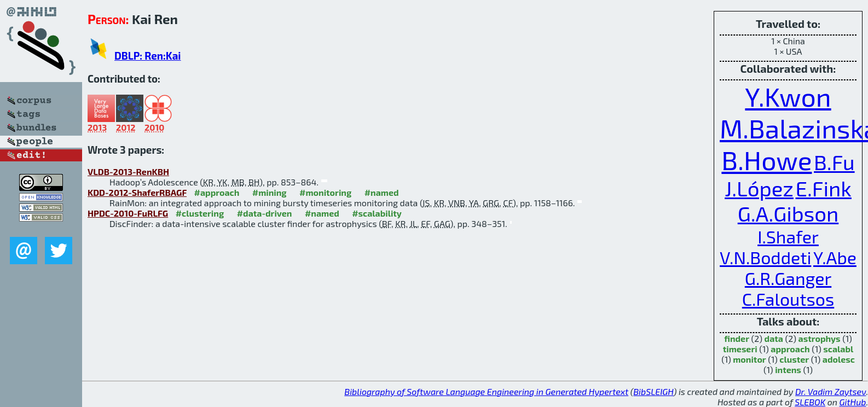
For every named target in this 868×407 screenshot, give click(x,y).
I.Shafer (788, 236)
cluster (794, 359)
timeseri (740, 349)
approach (790, 349)
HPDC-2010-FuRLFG (128, 213)
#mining (270, 192)
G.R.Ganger (788, 278)
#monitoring (325, 192)
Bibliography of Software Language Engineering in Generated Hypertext (486, 391)
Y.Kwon (788, 96)
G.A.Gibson (788, 213)
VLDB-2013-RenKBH (128, 171)
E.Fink (824, 188)
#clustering (200, 213)
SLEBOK (810, 402)
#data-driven (265, 213)
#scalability (377, 213)
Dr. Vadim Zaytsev (831, 391)
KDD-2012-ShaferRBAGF (137, 192)
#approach (217, 192)
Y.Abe (835, 257)
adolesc (839, 359)
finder (737, 338)
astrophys (820, 338)
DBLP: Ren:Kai (147, 56)
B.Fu (834, 162)
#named (382, 192)
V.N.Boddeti (765, 257)
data (774, 338)
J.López (759, 188)
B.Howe (766, 160)
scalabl (838, 349)
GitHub (853, 402)
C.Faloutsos (788, 299)
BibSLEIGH (653, 391)
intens (788, 370)
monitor (749, 359)
